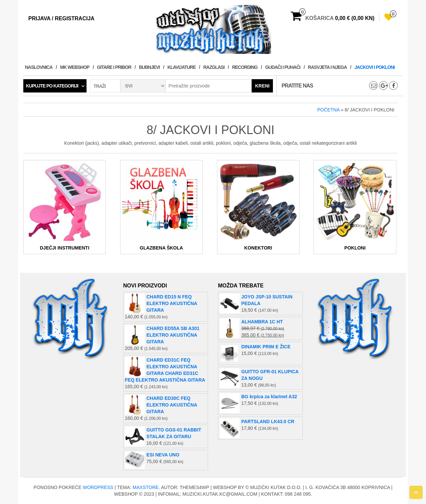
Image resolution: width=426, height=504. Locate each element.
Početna (328, 110)
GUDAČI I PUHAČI (283, 67)
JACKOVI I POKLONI (375, 67)
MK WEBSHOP (75, 67)
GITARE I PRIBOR (114, 67)
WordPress (98, 487)
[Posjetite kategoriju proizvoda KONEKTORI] (258, 207)
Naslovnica (39, 67)
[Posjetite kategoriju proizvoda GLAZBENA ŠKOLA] (161, 207)
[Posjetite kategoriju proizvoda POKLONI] (355, 207)
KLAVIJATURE (182, 67)
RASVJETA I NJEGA (327, 67)
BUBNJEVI (149, 67)
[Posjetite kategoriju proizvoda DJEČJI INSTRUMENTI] (65, 207)
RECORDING (245, 67)
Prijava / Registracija (61, 18)
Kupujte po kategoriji (52, 86)
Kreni (262, 86)
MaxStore (145, 487)
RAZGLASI (214, 67)
